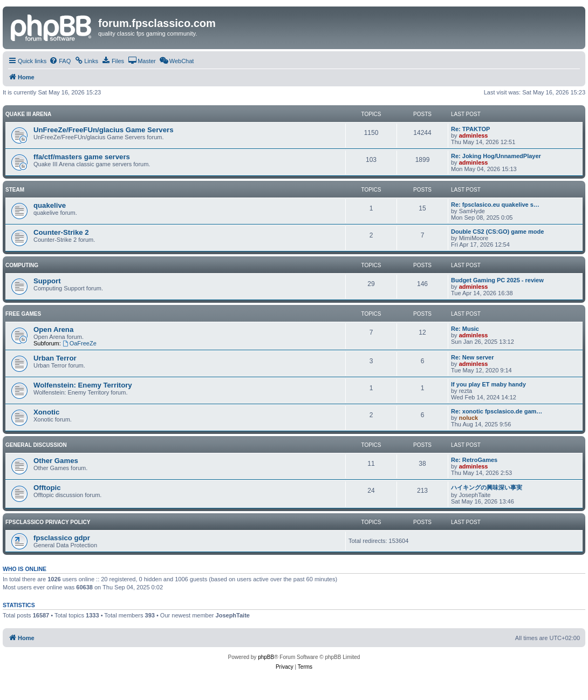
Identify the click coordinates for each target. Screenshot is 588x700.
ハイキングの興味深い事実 (487, 487)
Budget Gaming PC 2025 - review (497, 280)
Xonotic (46, 412)
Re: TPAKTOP (470, 129)
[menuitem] (60, 61)
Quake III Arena (28, 114)
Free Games (23, 314)
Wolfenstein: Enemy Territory (83, 385)
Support (47, 281)
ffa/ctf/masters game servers (82, 157)
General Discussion (36, 445)
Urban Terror (55, 358)
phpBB (266, 657)
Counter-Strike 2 (61, 232)
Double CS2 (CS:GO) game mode (497, 232)
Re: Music (465, 329)
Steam (15, 190)
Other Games (56, 461)
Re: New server (473, 357)
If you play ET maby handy (488, 384)
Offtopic (47, 488)
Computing (22, 265)
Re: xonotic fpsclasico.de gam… (497, 411)
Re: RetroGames (474, 460)
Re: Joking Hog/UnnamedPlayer (496, 156)
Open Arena (53, 329)
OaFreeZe (80, 343)
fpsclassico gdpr (62, 538)
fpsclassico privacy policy (48, 522)
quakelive (50, 205)
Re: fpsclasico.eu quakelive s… (495, 205)
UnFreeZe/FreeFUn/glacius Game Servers (103, 130)
